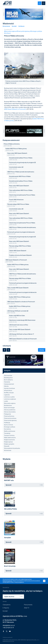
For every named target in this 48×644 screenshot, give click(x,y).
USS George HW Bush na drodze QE (18, 312)
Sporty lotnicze (8, 425)
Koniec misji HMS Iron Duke (17, 317)
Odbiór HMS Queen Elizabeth (18, 252)
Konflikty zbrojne (9, 393)
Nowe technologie (9, 408)
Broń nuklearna (8, 380)
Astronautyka (8, 376)
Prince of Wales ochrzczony (12, 145)
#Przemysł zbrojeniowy (23, 31)
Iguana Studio (11, 641)
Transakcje (7, 433)
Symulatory (7, 429)
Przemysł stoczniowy (10, 418)
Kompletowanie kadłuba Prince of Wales (21, 159)
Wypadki (7, 446)
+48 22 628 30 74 (8, 628)
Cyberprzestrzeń (9, 384)
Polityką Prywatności (8, 581)
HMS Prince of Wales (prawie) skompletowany (21, 173)
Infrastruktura (8, 391)
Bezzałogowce (8, 378)
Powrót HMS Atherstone (16, 201)
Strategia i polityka (10, 427)
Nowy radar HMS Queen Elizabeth (17, 154)
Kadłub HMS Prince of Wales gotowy (16, 150)
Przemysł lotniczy (9, 416)
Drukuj (42, 350)
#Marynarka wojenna (10, 31)
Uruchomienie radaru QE (16, 168)
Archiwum (21, 26)
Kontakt (14, 26)
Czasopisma (7, 605)
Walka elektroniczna (10, 438)
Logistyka (7, 395)
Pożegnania (7, 414)
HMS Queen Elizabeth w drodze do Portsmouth (21, 303)
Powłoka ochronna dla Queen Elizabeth (20, 256)
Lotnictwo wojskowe (10, 399)
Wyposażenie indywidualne (12, 448)
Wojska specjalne (9, 444)
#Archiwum (7, 33)
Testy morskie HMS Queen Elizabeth (18, 289)
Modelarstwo (8, 405)
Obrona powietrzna (10, 410)
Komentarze (6, 26)
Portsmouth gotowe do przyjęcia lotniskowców (21, 233)
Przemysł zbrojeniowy (10, 420)
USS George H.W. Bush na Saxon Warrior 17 (22, 335)
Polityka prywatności (8, 637)
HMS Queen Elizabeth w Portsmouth (15, 109)
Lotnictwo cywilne (9, 397)
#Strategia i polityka (36, 31)
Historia (6, 386)
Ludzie (6, 401)
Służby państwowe (10, 431)
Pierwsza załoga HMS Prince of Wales (18, 205)
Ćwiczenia (7, 382)
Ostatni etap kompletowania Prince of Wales (22, 196)
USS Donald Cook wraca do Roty (19, 326)
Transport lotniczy (9, 435)
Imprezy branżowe (9, 388)
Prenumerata (28, 605)
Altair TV (27, 608)
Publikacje (7, 423)
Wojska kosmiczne (9, 440)
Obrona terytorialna (10, 412)
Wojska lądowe (8, 442)
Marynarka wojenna (10, 403)
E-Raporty (6, 608)
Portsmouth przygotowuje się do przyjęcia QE (23, 163)
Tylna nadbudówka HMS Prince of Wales (21, 191)
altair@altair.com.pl (9, 625)
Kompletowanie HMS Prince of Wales (20, 177)
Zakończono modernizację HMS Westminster (22, 321)
